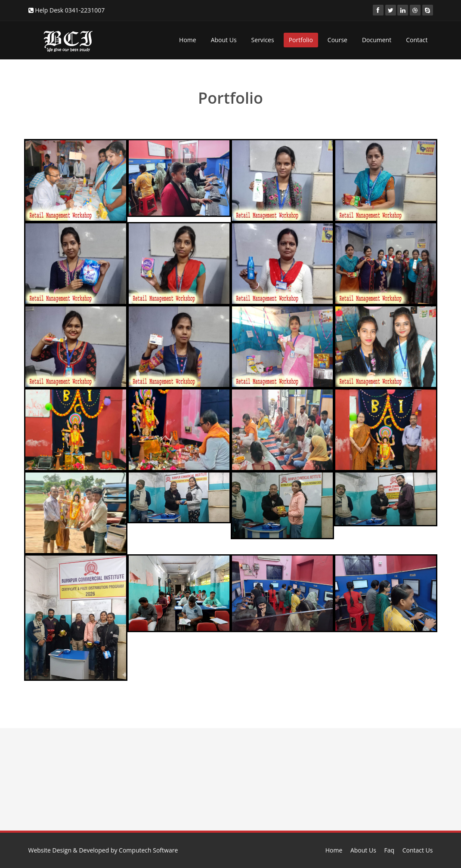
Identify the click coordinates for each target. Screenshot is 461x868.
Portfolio (301, 40)
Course (337, 40)
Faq (389, 850)
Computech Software (148, 850)
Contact (417, 40)
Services (263, 40)
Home (188, 40)
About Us (224, 40)
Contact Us (418, 850)
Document (377, 40)
